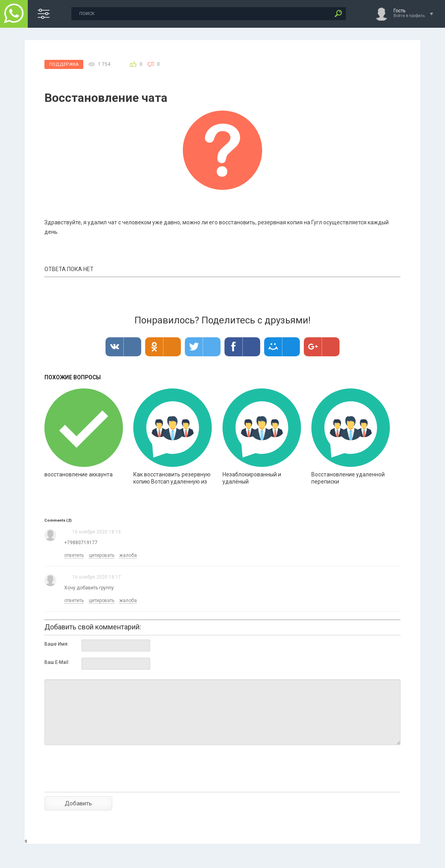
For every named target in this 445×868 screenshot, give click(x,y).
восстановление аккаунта (79, 474)
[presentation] (105, 782)
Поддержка (64, 64)
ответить (74, 555)
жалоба (128, 555)
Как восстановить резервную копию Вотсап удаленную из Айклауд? (172, 482)
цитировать (102, 555)
